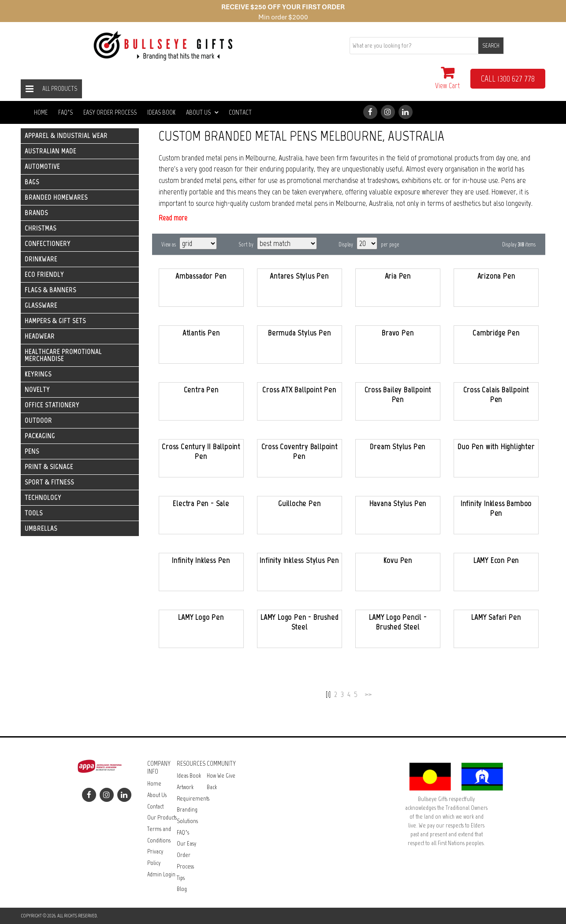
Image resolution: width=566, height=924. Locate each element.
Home (41, 112)
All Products (60, 89)
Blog (182, 889)
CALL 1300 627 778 (508, 78)
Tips (181, 878)
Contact (240, 112)
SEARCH (491, 46)
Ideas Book (161, 112)
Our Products (162, 818)
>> (368, 694)
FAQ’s (65, 112)
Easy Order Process (110, 112)
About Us (202, 112)
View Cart (447, 78)
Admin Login (161, 874)
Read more (173, 218)
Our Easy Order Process (186, 855)
